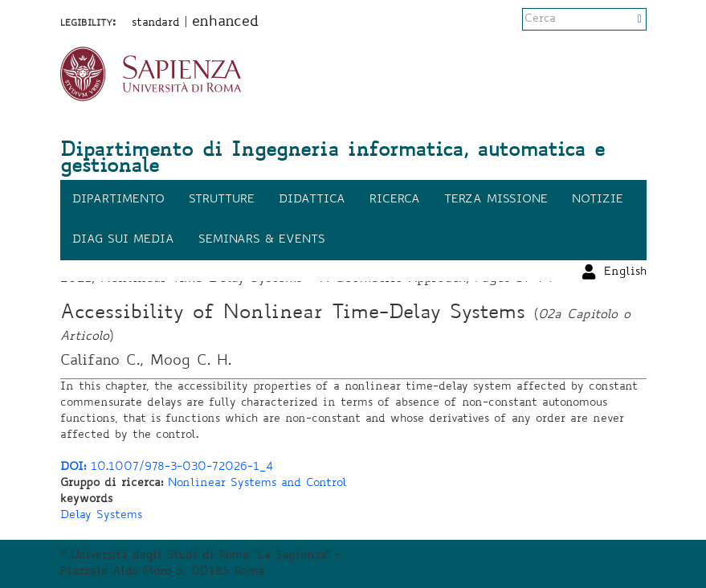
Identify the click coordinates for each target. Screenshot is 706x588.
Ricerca (395, 200)
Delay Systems (101, 516)
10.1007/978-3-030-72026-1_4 (167, 468)
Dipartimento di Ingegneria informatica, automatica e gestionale (333, 160)
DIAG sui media (123, 240)
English (625, 20)
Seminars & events (262, 240)
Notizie (598, 200)
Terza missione (496, 200)
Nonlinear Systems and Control (257, 484)
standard (156, 23)
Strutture (222, 200)
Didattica (312, 200)
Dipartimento (118, 200)
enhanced (225, 22)
